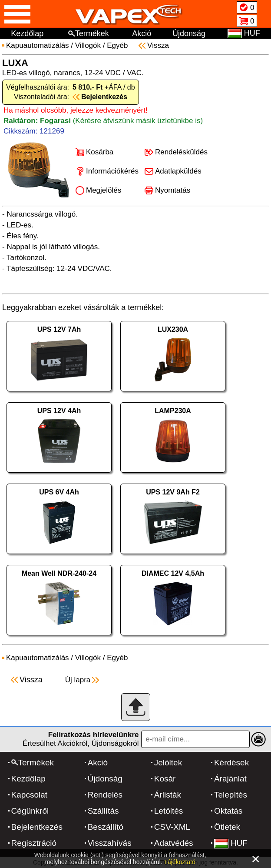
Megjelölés (104, 190)
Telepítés (231, 795)
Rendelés (105, 795)
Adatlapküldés (178, 171)
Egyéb (117, 45)
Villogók (88, 45)
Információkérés (112, 171)
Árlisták (168, 795)
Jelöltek (168, 763)
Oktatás (228, 811)
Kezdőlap (27, 33)
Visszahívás (110, 843)
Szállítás (103, 811)
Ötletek (227, 827)
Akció (142, 33)
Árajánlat (230, 779)
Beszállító (106, 827)
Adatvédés (174, 843)
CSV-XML (172, 827)
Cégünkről (30, 811)
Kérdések (231, 763)
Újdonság (189, 33)
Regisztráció (34, 843)
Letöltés (169, 811)
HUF (231, 843)
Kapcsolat (29, 795)
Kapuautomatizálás (38, 45)
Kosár (165, 779)
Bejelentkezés (37, 827)
